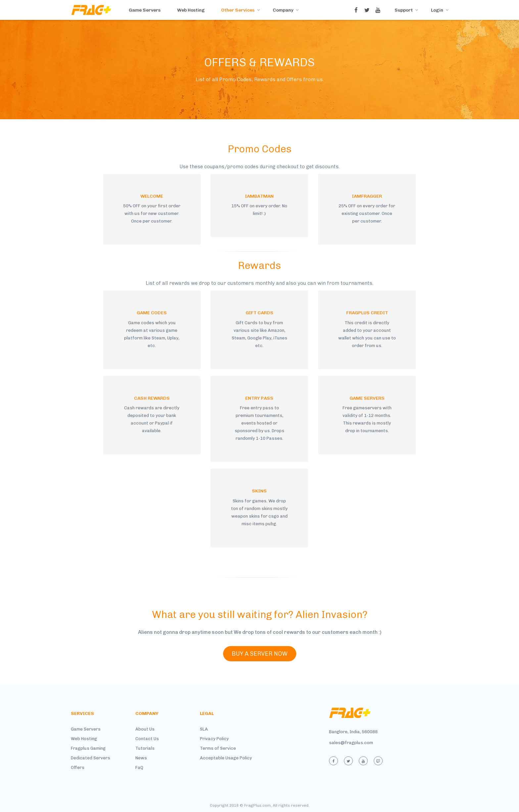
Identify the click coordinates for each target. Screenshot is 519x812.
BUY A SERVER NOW (260, 654)
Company (283, 10)
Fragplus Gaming (88, 748)
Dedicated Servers (91, 758)
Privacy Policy (214, 739)
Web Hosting (191, 10)
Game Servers (145, 10)
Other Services (238, 10)
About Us (145, 729)
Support (404, 10)
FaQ (139, 767)
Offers (78, 767)
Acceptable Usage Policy (226, 758)
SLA (204, 729)
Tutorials (145, 748)
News (141, 758)
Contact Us (147, 739)
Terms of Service (218, 748)
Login (437, 10)
